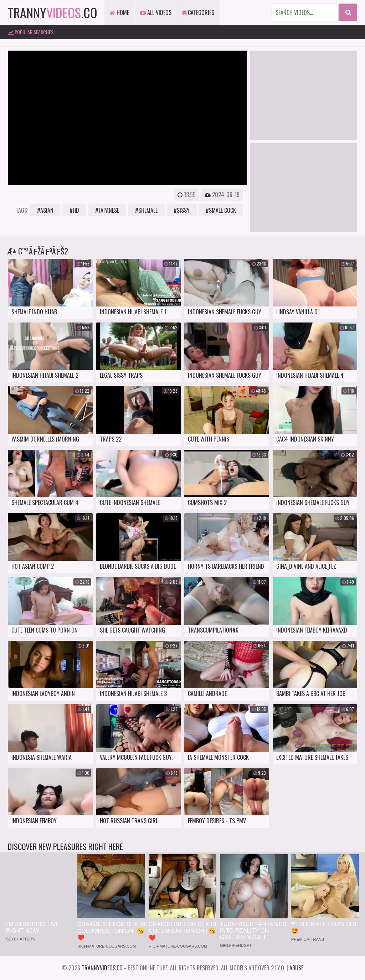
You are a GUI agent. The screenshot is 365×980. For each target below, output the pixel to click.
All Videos (156, 12)
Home (119, 12)
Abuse (296, 968)
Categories (198, 12)
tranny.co (53, 12)
